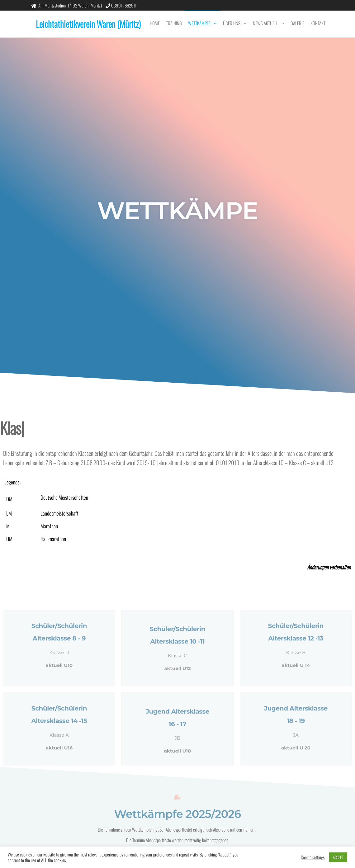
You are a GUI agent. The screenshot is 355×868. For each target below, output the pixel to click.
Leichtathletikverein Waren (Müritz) (88, 24)
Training (174, 23)
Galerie (297, 23)
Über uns (232, 23)
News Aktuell (265, 23)
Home (155, 23)
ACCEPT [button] (338, 857)
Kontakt (318, 23)
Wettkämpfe (199, 23)
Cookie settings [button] (313, 857)
